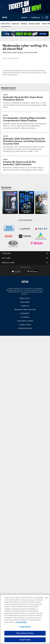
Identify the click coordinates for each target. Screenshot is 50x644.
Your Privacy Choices (25, 321)
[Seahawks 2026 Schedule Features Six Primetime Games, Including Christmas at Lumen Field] (25, 144)
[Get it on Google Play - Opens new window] (33, 272)
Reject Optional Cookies (25, 633)
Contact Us (25, 306)
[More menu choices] (47, 17)
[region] (25, 619)
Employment (25, 302)
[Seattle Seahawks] (25, 282)
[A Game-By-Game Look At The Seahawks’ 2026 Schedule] (25, 165)
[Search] (43, 17)
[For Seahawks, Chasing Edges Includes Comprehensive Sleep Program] (25, 122)
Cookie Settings (25, 325)
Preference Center (25, 328)
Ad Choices (25, 317)
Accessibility (25, 313)
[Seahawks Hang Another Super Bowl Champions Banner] (25, 101)
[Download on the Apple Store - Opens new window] (17, 272)
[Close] (46, 598)
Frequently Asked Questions (25, 310)
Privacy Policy (25, 298)
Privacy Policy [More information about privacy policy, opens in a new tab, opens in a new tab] (22, 622)
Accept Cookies (25, 640)
